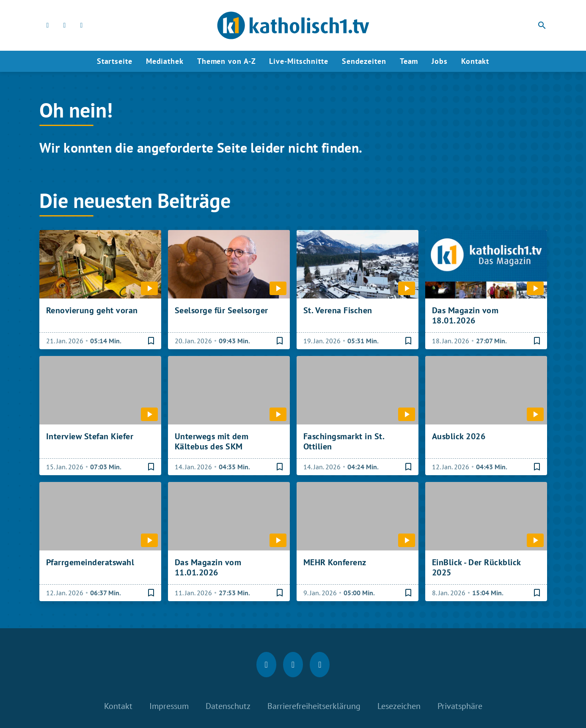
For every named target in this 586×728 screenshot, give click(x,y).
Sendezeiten (364, 61)
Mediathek (165, 61)
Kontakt (475, 61)
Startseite (115, 61)
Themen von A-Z (227, 61)
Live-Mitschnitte (299, 61)
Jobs (440, 61)
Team (409, 61)
